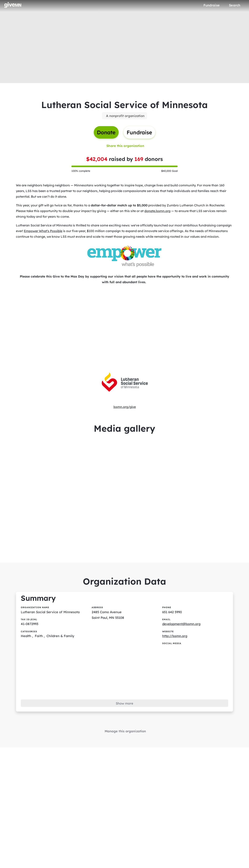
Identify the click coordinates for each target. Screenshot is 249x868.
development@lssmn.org (182, 629)
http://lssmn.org (175, 641)
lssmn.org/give (125, 410)
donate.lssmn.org (158, 213)
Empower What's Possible (43, 233)
